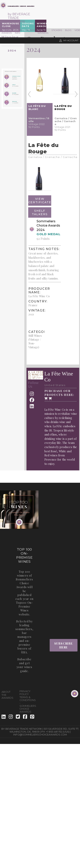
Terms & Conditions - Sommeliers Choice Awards (27, 704)
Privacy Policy (25, 693)
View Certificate (40, 201)
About (6, 692)
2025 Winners (43, 32)
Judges (30, 30)
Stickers (57, 30)
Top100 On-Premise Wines (24, 606)
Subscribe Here (64, 645)
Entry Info (19, 32)
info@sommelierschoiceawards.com (40, 735)
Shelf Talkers (40, 212)
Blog (68, 30)
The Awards (7, 32)
